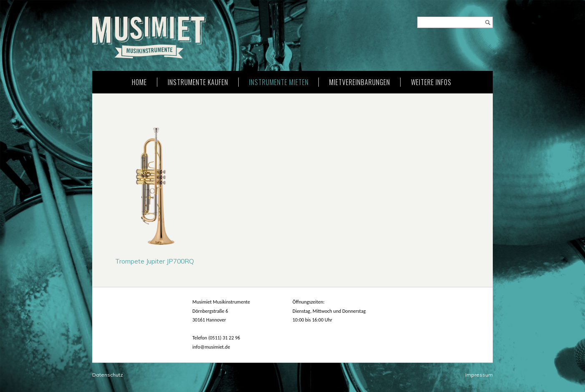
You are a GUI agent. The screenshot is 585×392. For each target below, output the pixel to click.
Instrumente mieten (279, 82)
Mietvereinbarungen (360, 82)
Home (139, 82)
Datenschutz (108, 375)
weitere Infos (431, 82)
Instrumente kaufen (198, 82)
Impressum (479, 375)
